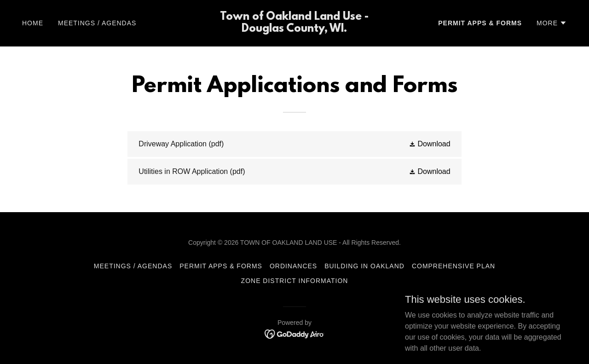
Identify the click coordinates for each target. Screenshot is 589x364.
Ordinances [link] (293, 266)
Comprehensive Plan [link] (453, 266)
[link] (295, 29)
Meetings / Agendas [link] (97, 23)
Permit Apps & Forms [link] (480, 23)
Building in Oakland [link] (364, 266)
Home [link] (33, 23)
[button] (552, 23)
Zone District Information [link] (295, 281)
